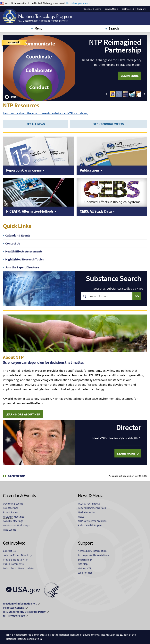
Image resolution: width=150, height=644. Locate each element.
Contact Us (13, 243)
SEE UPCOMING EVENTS (108, 124)
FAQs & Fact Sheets (89, 504)
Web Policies (85, 573)
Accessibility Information (92, 551)
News (81, 517)
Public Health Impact (90, 525)
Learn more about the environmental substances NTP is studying (45, 113)
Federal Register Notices (92, 508)
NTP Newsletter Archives (92, 521)
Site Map (83, 564)
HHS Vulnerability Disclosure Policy (24, 612)
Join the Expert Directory (22, 267)
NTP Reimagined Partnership (115, 46)
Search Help (85, 560)
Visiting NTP (85, 568)
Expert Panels (11, 512)
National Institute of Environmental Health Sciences (89, 635)
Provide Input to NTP (15, 560)
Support (141, 9)
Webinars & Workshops (16, 525)
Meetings (11, 508)
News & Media (111, 9)
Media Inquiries (87, 512)
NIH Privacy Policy (14, 616)
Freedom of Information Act (20, 604)
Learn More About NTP (23, 414)
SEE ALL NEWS (36, 124)
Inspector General (14, 608)
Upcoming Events (13, 504)
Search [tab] (114, 28)
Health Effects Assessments (24, 251)
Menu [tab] (39, 28)
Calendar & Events (92, 9)
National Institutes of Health (23, 639)
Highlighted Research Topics (25, 259)
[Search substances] (110, 296)
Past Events (10, 530)
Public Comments (13, 564)
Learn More (130, 76)
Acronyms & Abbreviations (93, 555)
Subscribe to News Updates (19, 568)
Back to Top (16, 476)
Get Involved (128, 9)
